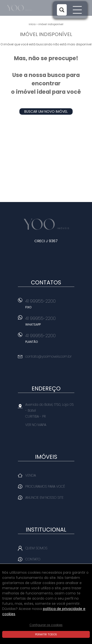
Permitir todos (46, 634)
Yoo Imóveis (46, 224)
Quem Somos (36, 548)
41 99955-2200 (50, 305)
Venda (31, 475)
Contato (33, 559)
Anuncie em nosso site (44, 497)
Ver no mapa (36, 425)
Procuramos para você (45, 486)
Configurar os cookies (46, 625)
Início (32, 24)
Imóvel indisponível (51, 24)
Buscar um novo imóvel (46, 111)
